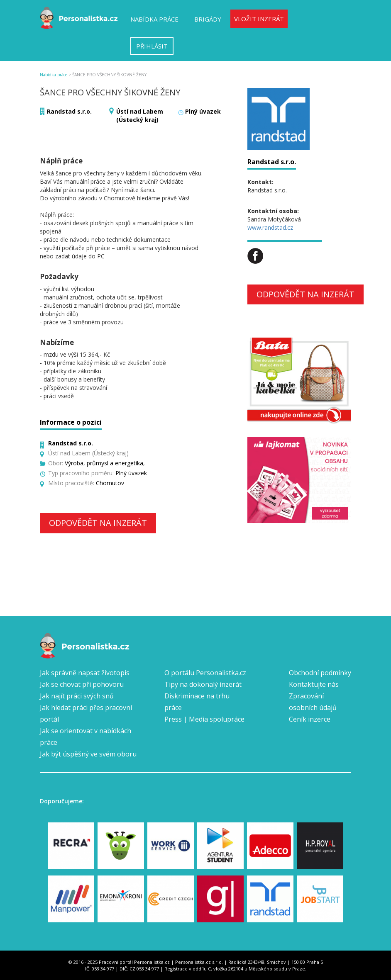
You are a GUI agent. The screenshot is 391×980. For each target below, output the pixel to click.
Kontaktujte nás (314, 684)
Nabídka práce (154, 19)
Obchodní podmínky (320, 673)
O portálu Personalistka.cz (205, 673)
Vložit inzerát (259, 19)
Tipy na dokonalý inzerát (203, 684)
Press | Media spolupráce (204, 719)
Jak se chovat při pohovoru (82, 684)
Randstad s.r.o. (69, 111)
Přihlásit (152, 46)
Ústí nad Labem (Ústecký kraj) (140, 116)
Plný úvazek (203, 111)
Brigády (208, 19)
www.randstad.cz (270, 227)
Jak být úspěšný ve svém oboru (88, 754)
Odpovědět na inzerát (98, 523)
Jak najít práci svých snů (77, 696)
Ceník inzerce (310, 719)
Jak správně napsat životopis (85, 673)
